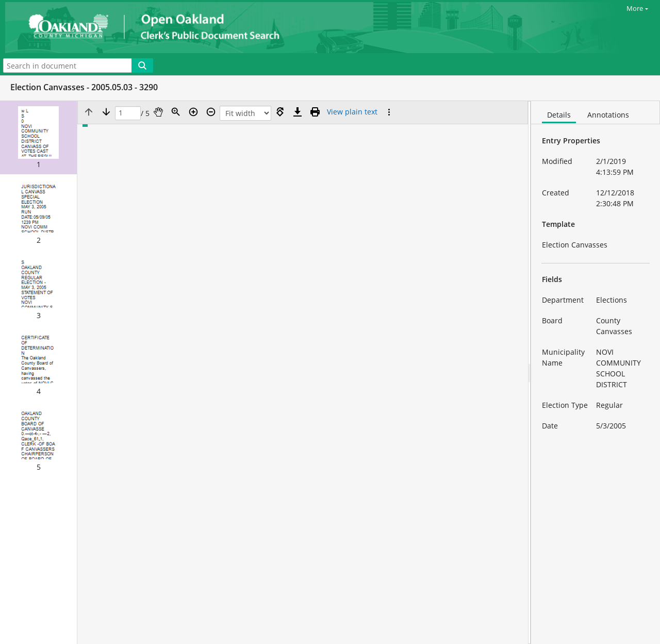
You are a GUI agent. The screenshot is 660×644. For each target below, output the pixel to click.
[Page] (128, 113)
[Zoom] (176, 112)
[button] (38, 138)
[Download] (298, 112)
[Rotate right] (280, 112)
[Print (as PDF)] (315, 112)
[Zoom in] (193, 112)
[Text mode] (352, 112)
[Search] (142, 65)
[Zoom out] (211, 112)
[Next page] (106, 112)
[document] (596, 373)
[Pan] (158, 112)
